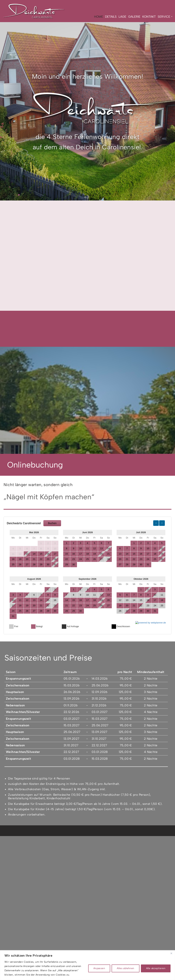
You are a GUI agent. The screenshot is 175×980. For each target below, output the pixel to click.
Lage (122, 17)
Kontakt (149, 17)
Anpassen (99, 968)
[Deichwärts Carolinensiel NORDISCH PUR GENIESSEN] (34, 11)
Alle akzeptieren (156, 968)
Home (98, 17)
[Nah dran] (171, 953)
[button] (172, 17)
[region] (87, 965)
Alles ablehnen (126, 968)
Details (111, 17)
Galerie (134, 17)
